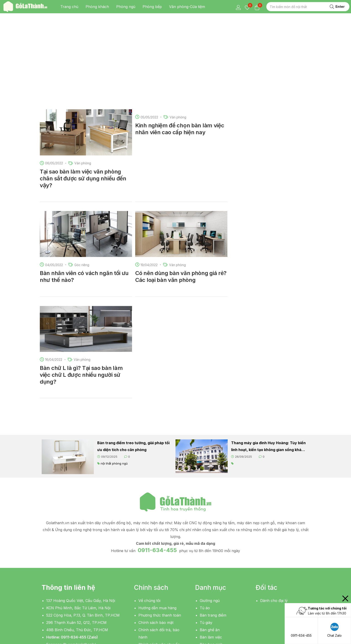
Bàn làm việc (211, 553)
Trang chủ (69, 7)
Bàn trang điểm (213, 531)
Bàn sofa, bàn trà (215, 575)
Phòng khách (97, 7)
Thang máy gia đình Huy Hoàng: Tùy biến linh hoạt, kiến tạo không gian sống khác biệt (268, 362)
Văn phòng (83, 79)
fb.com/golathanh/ (80, 560)
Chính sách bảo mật (156, 538)
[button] (59, 583)
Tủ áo (205, 523)
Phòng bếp (152, 7)
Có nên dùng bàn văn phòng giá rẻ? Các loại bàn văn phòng (181, 192)
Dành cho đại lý (274, 516)
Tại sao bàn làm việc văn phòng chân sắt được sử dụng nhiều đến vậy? (83, 94)
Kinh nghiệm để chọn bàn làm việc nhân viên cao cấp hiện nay (180, 44)
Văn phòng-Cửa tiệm (187, 7)
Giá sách (207, 582)
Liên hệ (145, 567)
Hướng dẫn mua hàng (157, 523)
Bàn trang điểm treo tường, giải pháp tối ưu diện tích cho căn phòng (133, 362)
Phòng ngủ (126, 7)
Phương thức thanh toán (160, 531)
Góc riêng (82, 180)
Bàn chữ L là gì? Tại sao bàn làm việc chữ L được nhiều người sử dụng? (81, 290)
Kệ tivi (205, 567)
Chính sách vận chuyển (159, 560)
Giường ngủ (210, 516)
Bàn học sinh (211, 560)
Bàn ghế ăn (210, 545)
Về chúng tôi (149, 516)
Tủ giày (206, 538)
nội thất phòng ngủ (114, 379)
